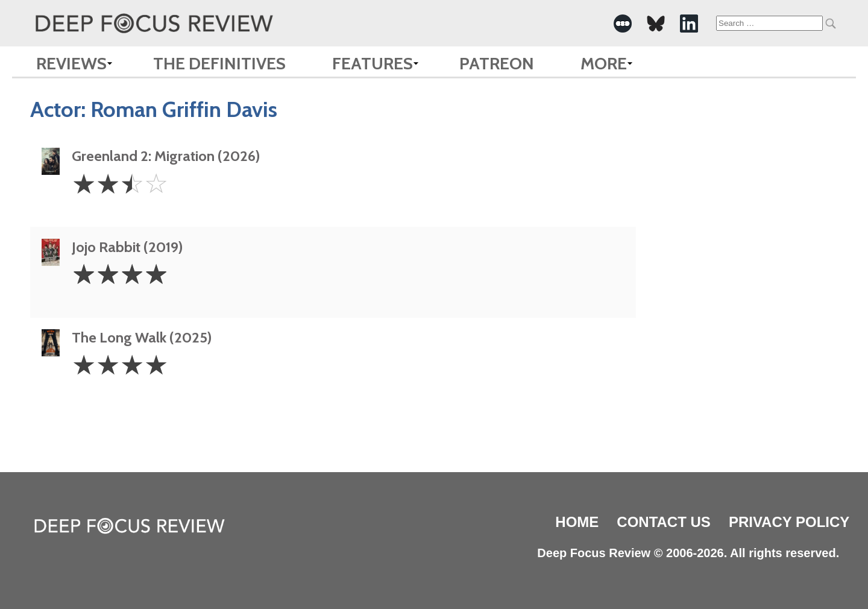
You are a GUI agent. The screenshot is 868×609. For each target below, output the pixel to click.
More (604, 63)
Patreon (497, 63)
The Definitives (219, 63)
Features (373, 63)
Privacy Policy (789, 522)
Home (577, 522)
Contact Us (664, 522)
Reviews (71, 63)
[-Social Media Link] (623, 24)
